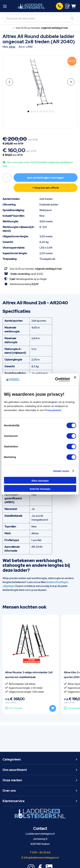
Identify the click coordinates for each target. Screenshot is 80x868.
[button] (10, 82)
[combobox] (40, 18)
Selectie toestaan (40, 489)
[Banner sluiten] (75, 379)
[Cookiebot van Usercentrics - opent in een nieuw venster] (55, 380)
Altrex (12, 47)
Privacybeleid (53, 410)
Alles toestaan (40, 481)
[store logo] (32, 6)
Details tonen (61, 471)
